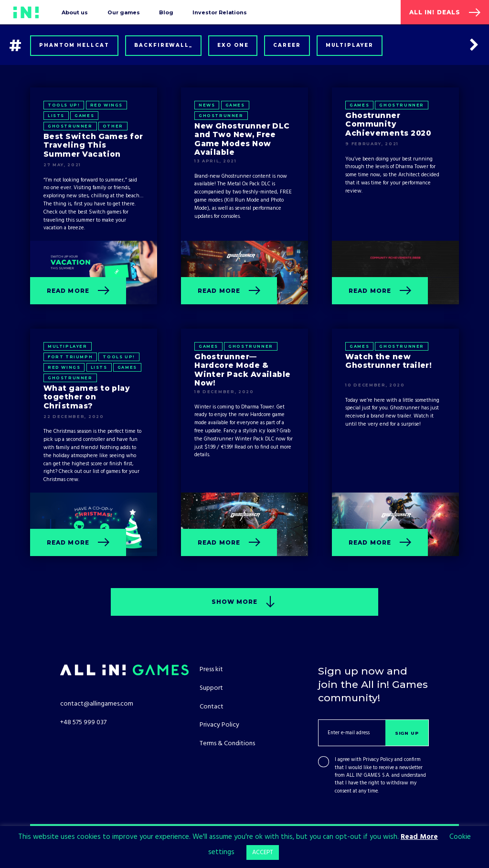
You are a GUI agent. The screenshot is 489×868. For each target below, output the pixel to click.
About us (75, 12)
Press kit (211, 670)
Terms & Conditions (227, 744)
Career (287, 45)
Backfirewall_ (163, 45)
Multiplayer (350, 45)
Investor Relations (220, 12)
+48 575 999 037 (83, 723)
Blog (166, 12)
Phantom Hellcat (74, 45)
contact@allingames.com (97, 704)
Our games (124, 12)
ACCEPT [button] (263, 852)
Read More (419, 837)
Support (211, 688)
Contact (212, 707)
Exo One (233, 45)
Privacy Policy (378, 760)
